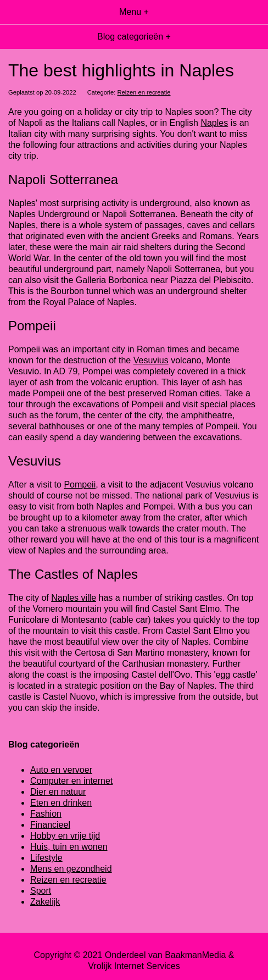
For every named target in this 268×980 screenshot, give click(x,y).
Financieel (50, 825)
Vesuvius (151, 360)
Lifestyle (46, 858)
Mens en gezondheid (71, 869)
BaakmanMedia (195, 955)
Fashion (46, 814)
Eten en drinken (61, 803)
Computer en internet (71, 781)
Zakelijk (45, 902)
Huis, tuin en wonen (69, 847)
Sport (41, 891)
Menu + (134, 12)
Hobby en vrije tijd (65, 836)
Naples (214, 123)
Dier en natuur (58, 792)
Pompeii (80, 485)
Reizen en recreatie (144, 92)
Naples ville (74, 598)
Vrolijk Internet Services (134, 966)
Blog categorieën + (134, 37)
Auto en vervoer (61, 770)
